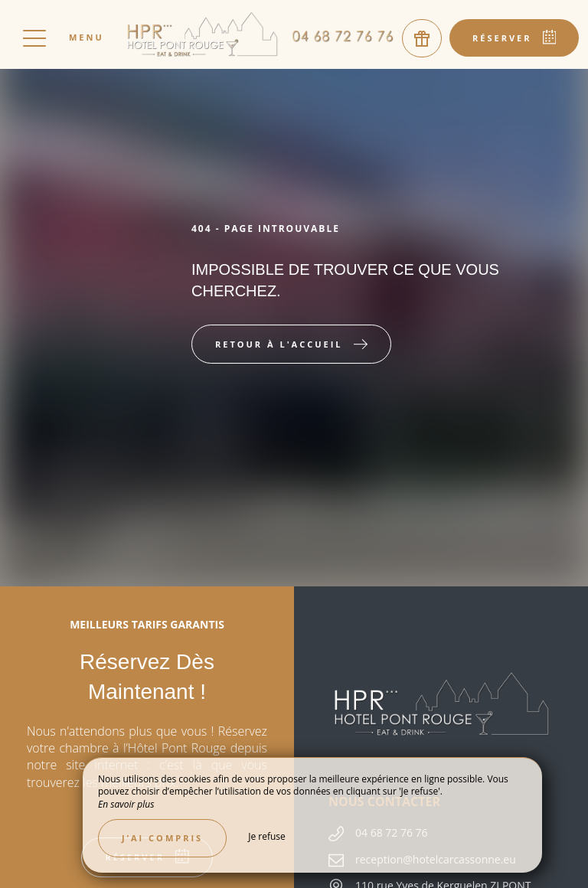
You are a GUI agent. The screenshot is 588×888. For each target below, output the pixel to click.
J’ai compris (162, 838)
